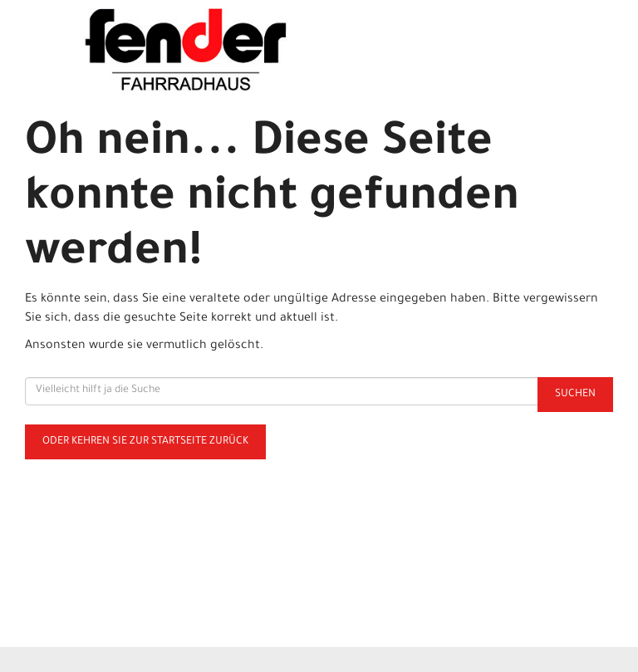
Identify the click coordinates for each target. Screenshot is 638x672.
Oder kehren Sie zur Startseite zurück (145, 442)
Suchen (575, 395)
